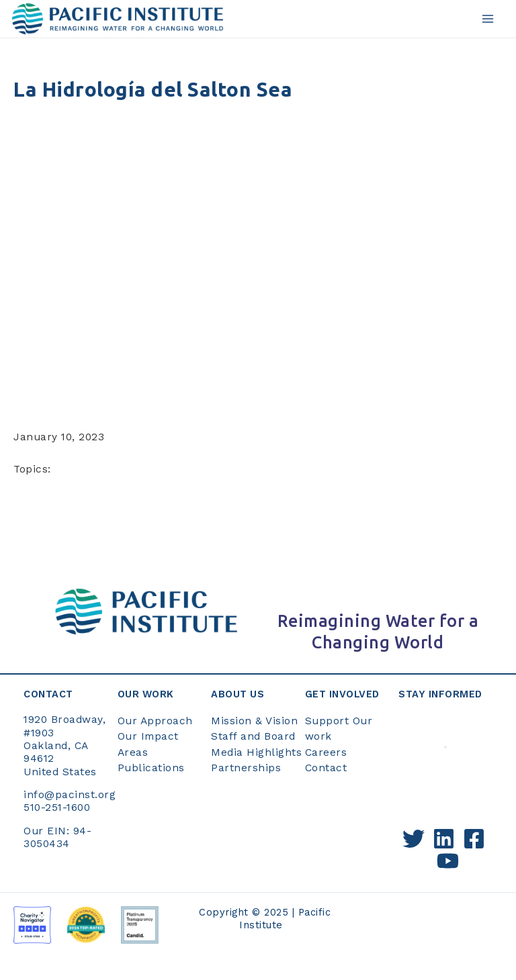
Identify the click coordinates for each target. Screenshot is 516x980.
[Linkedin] (444, 839)
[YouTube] (448, 861)
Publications (151, 768)
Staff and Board (253, 736)
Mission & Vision (254, 721)
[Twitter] (414, 839)
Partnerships (246, 768)
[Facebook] (474, 839)
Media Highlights (256, 752)
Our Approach (155, 721)
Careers (326, 752)
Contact (326, 768)
